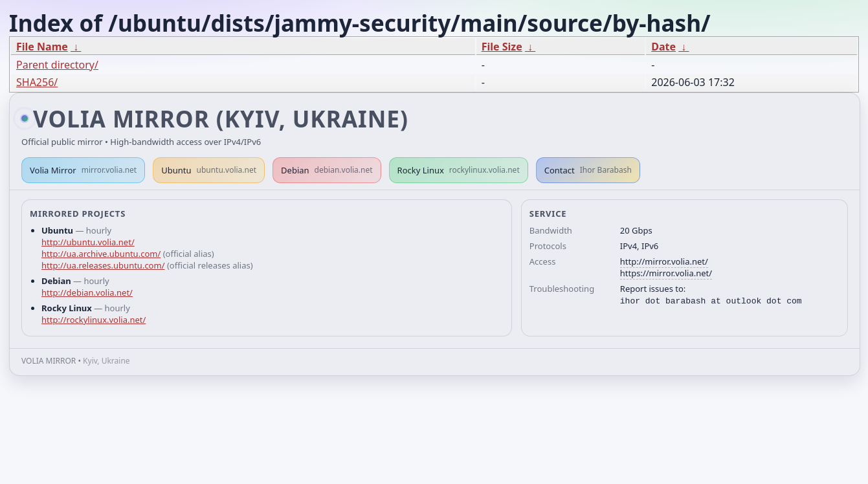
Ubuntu (209, 170)
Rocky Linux (459, 170)
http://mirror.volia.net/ (664, 261)
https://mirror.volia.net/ (666, 273)
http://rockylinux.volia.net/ (94, 320)
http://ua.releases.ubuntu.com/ (103, 265)
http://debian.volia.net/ (87, 292)
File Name (42, 47)
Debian (327, 170)
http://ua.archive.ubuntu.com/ (101, 254)
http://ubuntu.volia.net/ (88, 242)
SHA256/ (37, 82)
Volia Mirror (83, 170)
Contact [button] (588, 170)
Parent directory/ (57, 65)
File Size (502, 47)
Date (663, 47)
